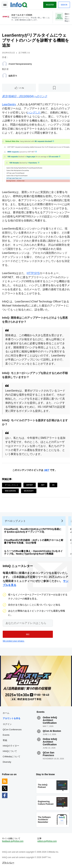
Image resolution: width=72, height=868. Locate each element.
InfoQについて (10, 751)
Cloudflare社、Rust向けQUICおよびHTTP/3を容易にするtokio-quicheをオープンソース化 (33, 530)
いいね (21, 88)
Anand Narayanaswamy (20, 64)
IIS (53, 485)
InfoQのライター (11, 746)
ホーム (6, 713)
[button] (28, 634)
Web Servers (10, 491)
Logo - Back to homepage (19, 4)
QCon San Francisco (49, 754)
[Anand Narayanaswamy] (5, 64)
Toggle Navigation (5, 5)
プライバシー (8, 863)
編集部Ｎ (13, 76)
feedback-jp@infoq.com (13, 841)
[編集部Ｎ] (5, 76)
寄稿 (5, 740)
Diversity (7, 762)
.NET (47, 470)
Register (50, 5)
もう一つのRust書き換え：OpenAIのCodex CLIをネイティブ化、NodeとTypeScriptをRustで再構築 (33, 552)
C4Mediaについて (12, 757)
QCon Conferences (12, 730)
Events (6, 735)
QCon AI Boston (52, 731)
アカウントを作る (12, 718)
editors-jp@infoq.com (47, 841)
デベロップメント (12, 485)
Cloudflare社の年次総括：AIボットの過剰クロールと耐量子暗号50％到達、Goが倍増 (34, 541)
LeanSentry (9, 104)
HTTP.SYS (33, 273)
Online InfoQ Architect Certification (50, 720)
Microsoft (29, 491)
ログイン (7, 724)
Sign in (64, 5)
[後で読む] (54, 88)
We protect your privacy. (14, 641)
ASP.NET (30, 485)
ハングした (34, 112)
